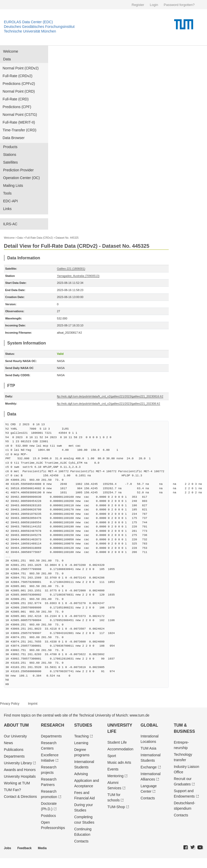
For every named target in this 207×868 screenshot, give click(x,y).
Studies (83, 725)
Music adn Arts (119, 762)
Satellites (10, 162)
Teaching (82, 736)
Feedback (24, 848)
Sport (112, 756)
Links (7, 209)
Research (53, 725)
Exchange (149, 767)
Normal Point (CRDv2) (21, 68)
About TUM (16, 725)
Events (113, 769)
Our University (15, 736)
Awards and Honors (20, 770)
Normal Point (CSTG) (20, 115)
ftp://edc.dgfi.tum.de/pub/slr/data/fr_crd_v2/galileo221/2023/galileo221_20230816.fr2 (110, 396)
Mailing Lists (13, 186)
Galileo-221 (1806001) (71, 269)
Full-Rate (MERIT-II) (19, 122)
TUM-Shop (116, 807)
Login (154, 5)
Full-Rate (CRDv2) (17, 76)
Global (149, 725)
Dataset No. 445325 (67, 238)
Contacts (81, 841)
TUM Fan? (12, 790)
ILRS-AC (10, 224)
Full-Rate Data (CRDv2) (39, 238)
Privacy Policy (10, 704)
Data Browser (14, 138)
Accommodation (120, 749)
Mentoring (115, 776)
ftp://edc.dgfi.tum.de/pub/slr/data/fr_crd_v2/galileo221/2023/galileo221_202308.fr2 (109, 404)
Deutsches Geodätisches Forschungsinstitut (39, 27)
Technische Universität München (30, 31)
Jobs (8, 848)
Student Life (117, 742)
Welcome (11, 51)
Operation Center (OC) (21, 178)
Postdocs (48, 816)
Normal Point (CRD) (19, 91)
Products (10, 147)
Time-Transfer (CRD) (19, 130)
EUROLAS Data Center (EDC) (28, 22)
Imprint (33, 704)
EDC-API (10, 201)
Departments (14, 756)
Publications (14, 750)
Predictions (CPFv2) (19, 84)
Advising (81, 774)
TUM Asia (148, 748)
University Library (18, 763)
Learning (81, 743)
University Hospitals (20, 776)
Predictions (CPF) (17, 107)
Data (7, 59)
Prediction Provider (18, 170)
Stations (10, 155)
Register (138, 5)
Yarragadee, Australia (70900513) (78, 276)
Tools (7, 193)
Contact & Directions (20, 797)
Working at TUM (17, 783)
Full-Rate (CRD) (16, 99)
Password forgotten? (179, 5)
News (8, 743)
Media (42, 848)
